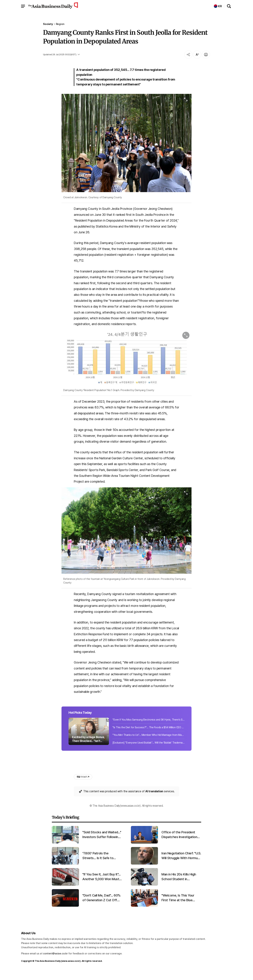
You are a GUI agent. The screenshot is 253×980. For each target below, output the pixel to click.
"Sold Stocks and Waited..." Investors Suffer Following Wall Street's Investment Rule (102, 843)
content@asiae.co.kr (55, 962)
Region (60, 24)
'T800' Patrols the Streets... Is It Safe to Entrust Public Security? (100, 864)
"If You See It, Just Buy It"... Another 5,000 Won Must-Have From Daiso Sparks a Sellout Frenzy (102, 885)
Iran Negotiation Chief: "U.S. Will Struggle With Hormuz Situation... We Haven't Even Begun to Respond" (181, 864)
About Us (28, 941)
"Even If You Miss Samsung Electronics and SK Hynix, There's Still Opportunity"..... (148, 728)
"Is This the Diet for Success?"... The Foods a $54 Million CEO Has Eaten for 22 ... (148, 735)
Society (48, 24)
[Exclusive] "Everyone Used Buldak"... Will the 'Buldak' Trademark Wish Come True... (148, 751)
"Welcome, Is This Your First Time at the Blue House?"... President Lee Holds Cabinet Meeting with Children (179, 906)
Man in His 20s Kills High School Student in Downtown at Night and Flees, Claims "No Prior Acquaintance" (179, 885)
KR (218, 6)
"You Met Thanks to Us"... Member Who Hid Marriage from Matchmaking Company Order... (148, 743)
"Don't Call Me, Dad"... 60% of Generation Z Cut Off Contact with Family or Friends (101, 906)
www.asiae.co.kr (71, 969)
